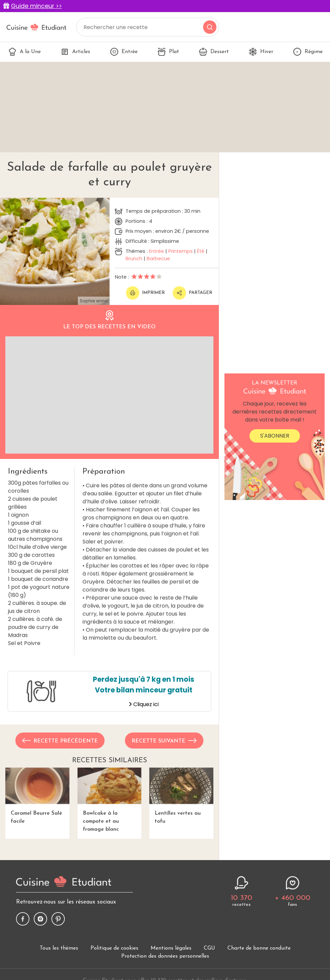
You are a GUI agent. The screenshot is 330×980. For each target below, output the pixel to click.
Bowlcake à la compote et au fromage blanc (110, 800)
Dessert (214, 52)
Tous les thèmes (59, 948)
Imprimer (145, 293)
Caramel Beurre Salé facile (37, 796)
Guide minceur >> (36, 6)
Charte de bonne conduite (259, 948)
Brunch (134, 259)
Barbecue (158, 259)
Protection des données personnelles (165, 956)
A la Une (25, 52)
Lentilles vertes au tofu (181, 796)
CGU (209, 948)
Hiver (261, 52)
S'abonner (275, 436)
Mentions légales (171, 948)
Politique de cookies (114, 948)
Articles (75, 52)
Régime (308, 52)
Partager (192, 293)
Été (201, 251)
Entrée (124, 52)
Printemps (181, 251)
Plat (168, 52)
